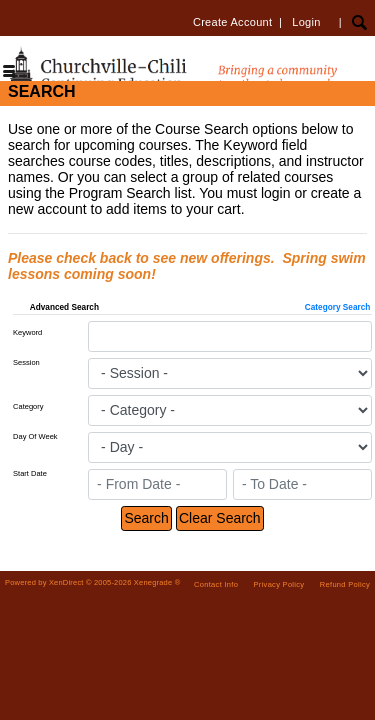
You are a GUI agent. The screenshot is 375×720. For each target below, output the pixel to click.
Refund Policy (345, 584)
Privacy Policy (279, 584)
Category (28, 406)
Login (306, 22)
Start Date (30, 473)
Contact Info (216, 584)
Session (26, 362)
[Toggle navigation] (9, 72)
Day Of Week (35, 436)
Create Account (232, 22)
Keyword (27, 332)
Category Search (338, 307)
